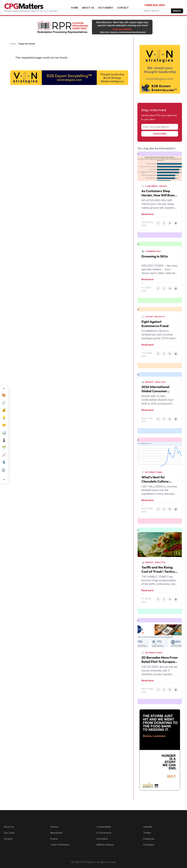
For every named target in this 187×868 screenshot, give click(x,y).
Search (177, 11)
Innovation (102, 839)
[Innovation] (4, 418)
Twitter (147, 833)
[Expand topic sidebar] (4, 389)
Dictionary (106, 8)
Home (75, 8)
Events (54, 839)
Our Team (9, 833)
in (170, 223)
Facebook (149, 839)
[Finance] (4, 410)
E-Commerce (104, 833)
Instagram (149, 845)
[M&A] (4, 425)
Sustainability (104, 827)
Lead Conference (60, 845)
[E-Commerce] (4, 403)
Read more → (148, 216)
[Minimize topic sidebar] (4, 479)
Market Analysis (105, 845)
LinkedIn (148, 827)
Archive (54, 827)
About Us (88, 8)
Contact (123, 8)
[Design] (4, 395)
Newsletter (56, 833)
